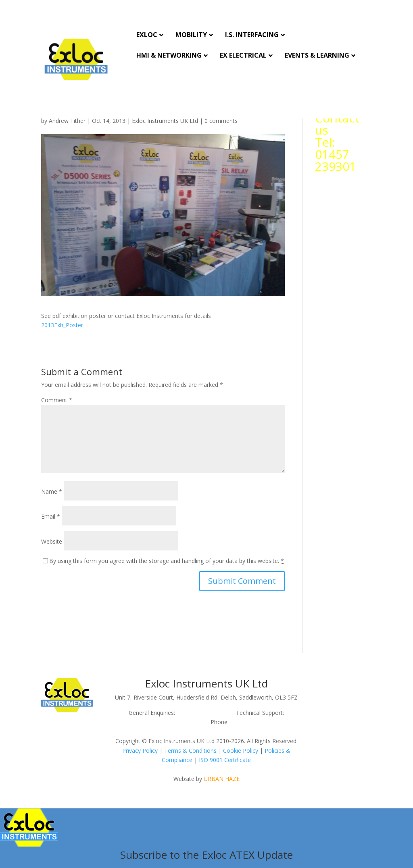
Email (51, 516)
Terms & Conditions (190, 751)
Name (52, 491)
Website (52, 541)
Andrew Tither (67, 121)
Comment (57, 400)
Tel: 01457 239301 (336, 154)
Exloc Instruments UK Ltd (165, 121)
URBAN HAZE (222, 779)
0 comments (221, 121)
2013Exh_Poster (62, 325)
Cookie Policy (241, 751)
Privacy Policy (140, 751)
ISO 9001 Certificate (225, 760)
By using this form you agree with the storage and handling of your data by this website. (167, 561)
